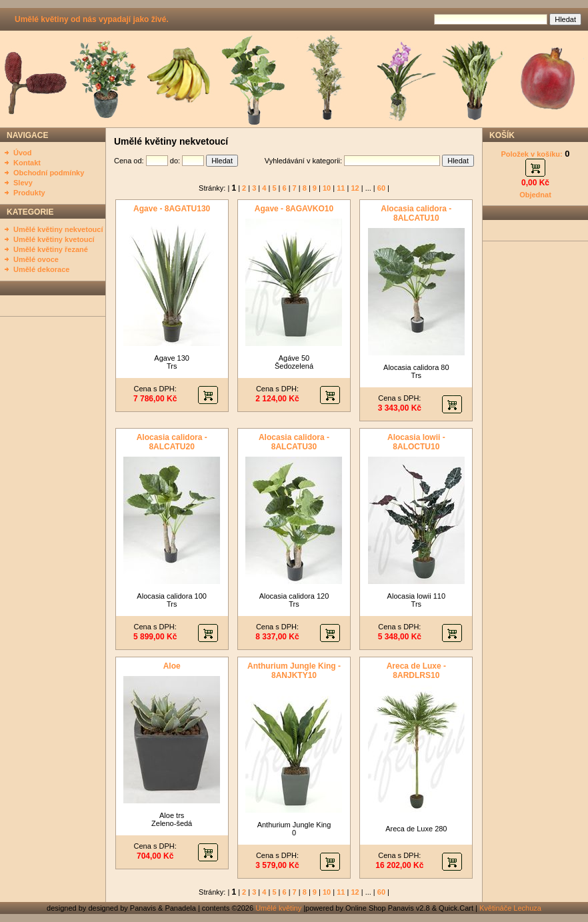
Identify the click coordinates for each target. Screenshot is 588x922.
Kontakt (27, 163)
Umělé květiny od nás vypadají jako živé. (92, 19)
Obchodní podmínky (49, 173)
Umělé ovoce (36, 259)
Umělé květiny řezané (51, 249)
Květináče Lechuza (510, 908)
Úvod (23, 153)
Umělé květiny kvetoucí (54, 239)
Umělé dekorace (41, 269)
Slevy (23, 183)
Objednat (535, 195)
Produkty (29, 193)
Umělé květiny (278, 908)
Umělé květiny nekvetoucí (58, 229)
